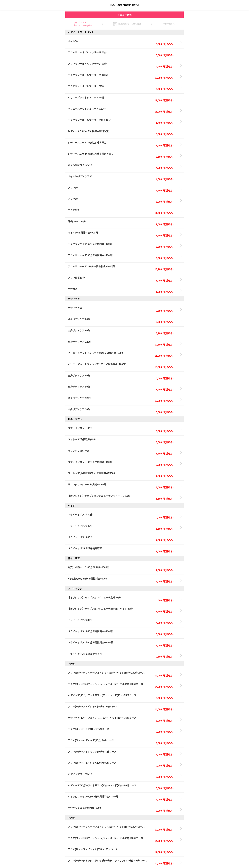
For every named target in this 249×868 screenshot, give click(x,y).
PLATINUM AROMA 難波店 (125, 5)
